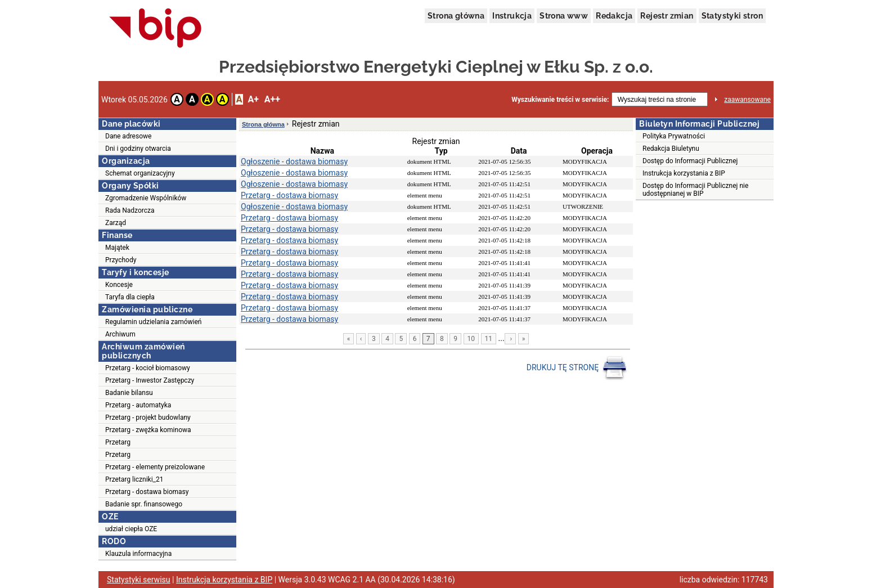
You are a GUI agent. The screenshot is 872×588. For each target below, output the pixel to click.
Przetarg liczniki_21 (134, 479)
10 (471, 339)
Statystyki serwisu (139, 580)
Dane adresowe (128, 136)
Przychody (121, 260)
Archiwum (120, 334)
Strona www (564, 16)
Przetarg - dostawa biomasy (147, 492)
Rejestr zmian (667, 16)
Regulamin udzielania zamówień (154, 322)
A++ (272, 99)
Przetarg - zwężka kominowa (148, 430)
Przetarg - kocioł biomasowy (148, 368)
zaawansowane (747, 100)
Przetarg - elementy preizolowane (155, 467)
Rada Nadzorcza (130, 210)
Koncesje (119, 285)
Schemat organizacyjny (140, 173)
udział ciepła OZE (131, 529)
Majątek (117, 248)
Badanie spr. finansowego (144, 504)
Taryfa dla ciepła (130, 297)
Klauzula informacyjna (138, 554)
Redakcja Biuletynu (671, 149)
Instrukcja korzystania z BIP (684, 173)
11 (489, 339)
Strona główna (456, 16)
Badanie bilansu (129, 393)
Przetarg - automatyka (138, 405)
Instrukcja (512, 16)
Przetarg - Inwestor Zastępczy (150, 380)
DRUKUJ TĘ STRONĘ (577, 368)
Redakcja (614, 16)
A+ (253, 99)
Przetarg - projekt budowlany (148, 418)
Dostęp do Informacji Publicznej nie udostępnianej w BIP (695, 190)
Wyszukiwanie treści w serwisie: (560, 100)
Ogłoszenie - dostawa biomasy (294, 161)
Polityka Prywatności (674, 136)
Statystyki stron (732, 16)
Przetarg (118, 442)
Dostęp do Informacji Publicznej (690, 161)
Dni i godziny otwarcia (138, 149)
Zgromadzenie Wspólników (146, 198)
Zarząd (116, 223)
